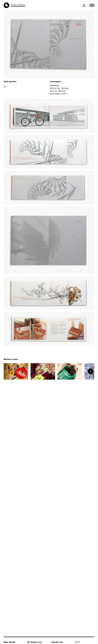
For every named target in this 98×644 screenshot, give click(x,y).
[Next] (90, 371)
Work (78, 642)
